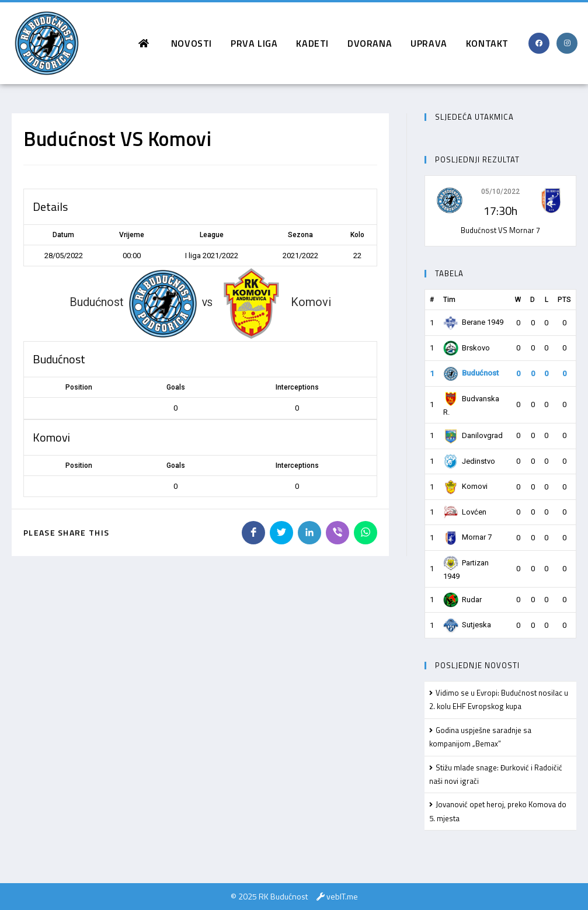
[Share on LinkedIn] (309, 533)
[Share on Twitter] (281, 533)
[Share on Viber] (338, 533)
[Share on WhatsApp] (366, 533)
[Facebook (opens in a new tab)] (539, 43)
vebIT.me (342, 896)
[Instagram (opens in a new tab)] (567, 43)
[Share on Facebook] (253, 533)
